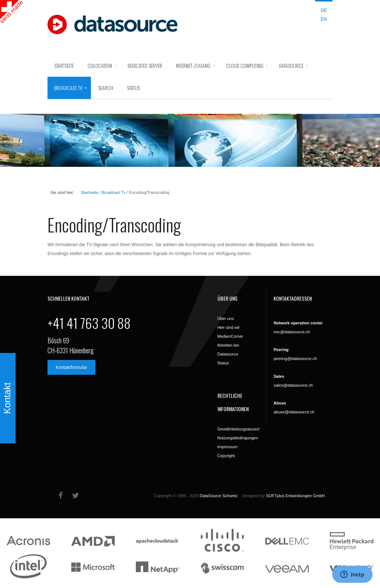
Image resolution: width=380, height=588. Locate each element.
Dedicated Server (145, 65)
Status (133, 88)
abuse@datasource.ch (294, 412)
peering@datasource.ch (295, 359)
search (106, 88)
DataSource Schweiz (219, 496)
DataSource (291, 65)
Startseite (64, 65)
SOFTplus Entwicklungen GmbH (295, 496)
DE (324, 10)
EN (324, 19)
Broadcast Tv (68, 88)
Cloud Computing (245, 65)
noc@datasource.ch (292, 332)
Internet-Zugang (193, 65)
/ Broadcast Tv (112, 192)
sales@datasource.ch (293, 385)
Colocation (100, 65)
